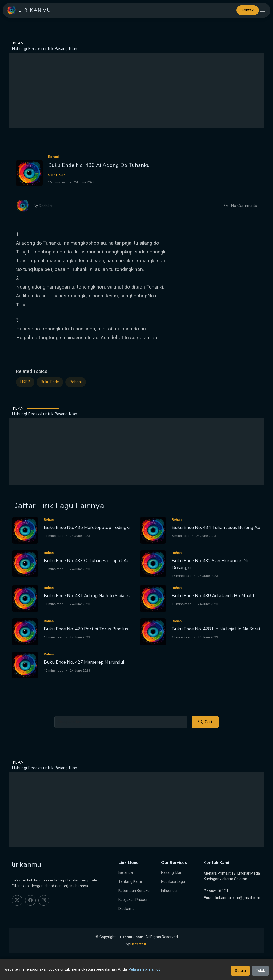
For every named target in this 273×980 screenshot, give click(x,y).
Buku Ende (50, 382)
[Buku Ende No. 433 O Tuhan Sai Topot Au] (25, 563)
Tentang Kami (130, 881)
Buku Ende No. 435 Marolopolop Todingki (87, 528)
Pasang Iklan (172, 872)
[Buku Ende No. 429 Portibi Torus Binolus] (25, 631)
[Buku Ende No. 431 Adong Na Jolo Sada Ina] (25, 598)
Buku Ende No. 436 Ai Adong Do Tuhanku (99, 165)
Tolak (260, 971)
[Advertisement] (136, 91)
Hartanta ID (139, 944)
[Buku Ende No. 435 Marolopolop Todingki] (25, 530)
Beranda (126, 872)
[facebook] (30, 900)
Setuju (240, 971)
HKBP (25, 382)
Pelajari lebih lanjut (144, 969)
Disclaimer (127, 909)
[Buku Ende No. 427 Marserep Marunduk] (25, 665)
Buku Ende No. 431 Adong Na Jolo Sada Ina (88, 596)
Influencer (169, 891)
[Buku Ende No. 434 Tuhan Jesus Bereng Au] (153, 530)
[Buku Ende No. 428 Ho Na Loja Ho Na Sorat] (153, 631)
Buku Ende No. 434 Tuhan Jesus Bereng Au (216, 528)
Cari (205, 722)
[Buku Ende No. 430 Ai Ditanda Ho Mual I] (153, 598)
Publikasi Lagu (173, 881)
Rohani (76, 382)
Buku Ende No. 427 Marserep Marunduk (85, 662)
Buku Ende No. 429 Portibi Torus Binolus (86, 629)
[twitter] (17, 900)
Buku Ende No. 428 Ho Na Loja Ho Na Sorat (216, 629)
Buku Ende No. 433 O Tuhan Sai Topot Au (87, 561)
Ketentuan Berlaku (134, 891)
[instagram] (44, 900)
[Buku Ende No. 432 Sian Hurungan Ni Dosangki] (153, 563)
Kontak (248, 10)
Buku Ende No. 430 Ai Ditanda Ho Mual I (213, 596)
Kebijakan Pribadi (133, 900)
